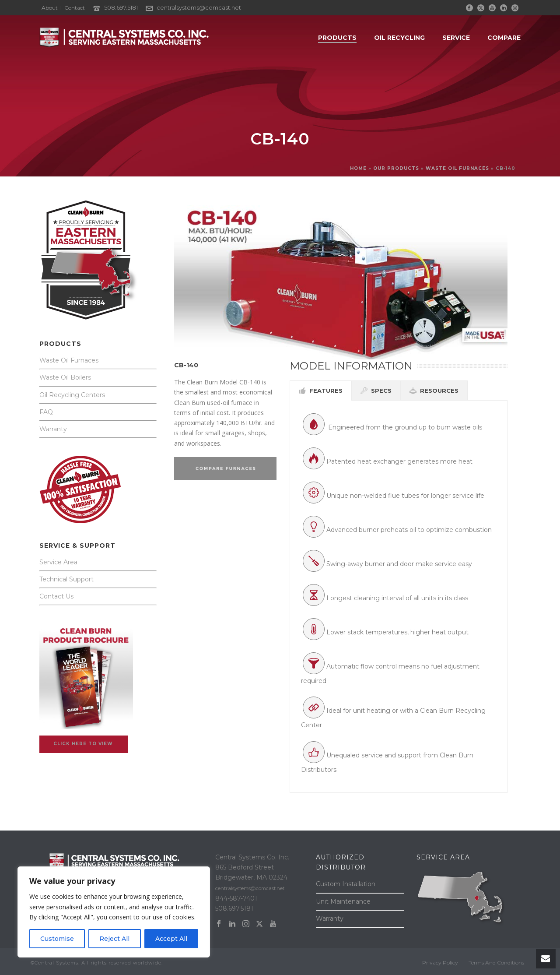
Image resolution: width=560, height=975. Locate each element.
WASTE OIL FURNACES (457, 168)
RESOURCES (434, 391)
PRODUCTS (337, 38)
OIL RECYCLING (399, 38)
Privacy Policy (440, 963)
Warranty (53, 429)
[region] (114, 912)
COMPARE (504, 38)
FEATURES (321, 391)
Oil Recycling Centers (72, 395)
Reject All (114, 939)
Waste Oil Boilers (65, 377)
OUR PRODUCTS (396, 168)
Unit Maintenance (343, 901)
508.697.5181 (121, 7)
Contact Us (56, 596)
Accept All (171, 939)
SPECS (376, 391)
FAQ (46, 412)
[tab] (321, 391)
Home (358, 168)
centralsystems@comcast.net (199, 7)
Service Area (58, 562)
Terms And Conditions (496, 963)
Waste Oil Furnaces (69, 360)
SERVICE (456, 38)
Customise (57, 939)
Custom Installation (346, 884)
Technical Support (66, 579)
